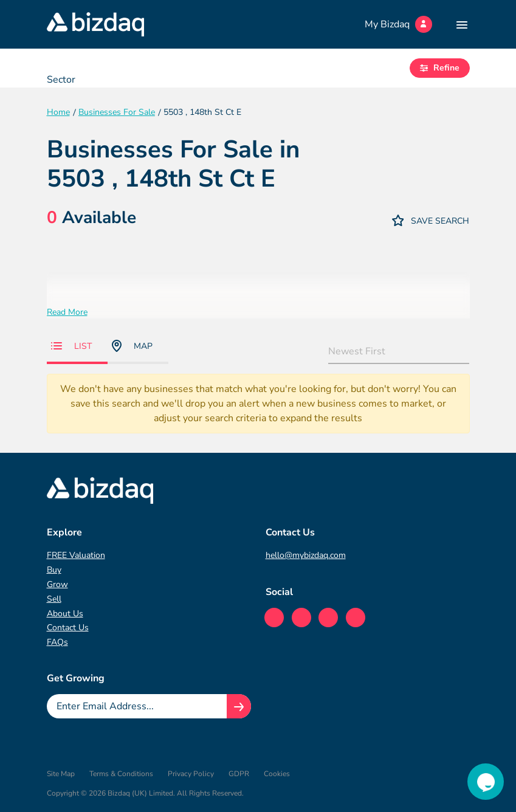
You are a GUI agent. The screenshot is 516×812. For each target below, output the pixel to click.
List (71, 346)
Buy (54, 570)
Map (132, 346)
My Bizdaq (398, 24)
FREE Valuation (76, 555)
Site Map (61, 774)
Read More (67, 312)
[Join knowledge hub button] (239, 706)
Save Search (431, 220)
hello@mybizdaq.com (306, 555)
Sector (61, 80)
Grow (57, 584)
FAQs (57, 642)
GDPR (239, 774)
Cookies (277, 774)
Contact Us (68, 628)
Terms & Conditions (121, 774)
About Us (65, 614)
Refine (440, 68)
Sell (54, 599)
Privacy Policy (191, 774)
